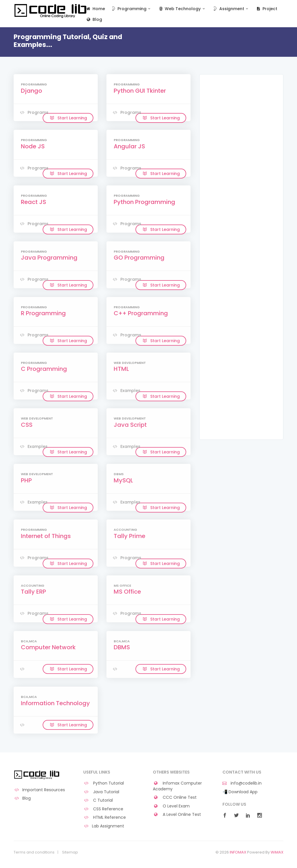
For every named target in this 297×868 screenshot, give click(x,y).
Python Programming (144, 202)
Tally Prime (130, 536)
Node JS (33, 146)
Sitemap (70, 852)
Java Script (130, 425)
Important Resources (39, 790)
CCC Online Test (175, 797)
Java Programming (49, 258)
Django (31, 91)
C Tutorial (98, 800)
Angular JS (129, 146)
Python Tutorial (104, 783)
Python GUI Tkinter (140, 91)
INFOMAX (238, 852)
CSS (27, 425)
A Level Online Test (177, 815)
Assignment (231, 9)
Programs (34, 112)
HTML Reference (105, 817)
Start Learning (68, 118)
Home (95, 9)
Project (266, 9)
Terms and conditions (34, 852)
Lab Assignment (104, 826)
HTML (121, 369)
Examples (126, 391)
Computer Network (48, 647)
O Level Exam (171, 806)
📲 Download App (240, 792)
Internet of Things (46, 536)
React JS (33, 202)
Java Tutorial (101, 792)
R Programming (43, 313)
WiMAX (277, 852)
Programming (132, 9)
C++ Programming (141, 313)
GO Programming (139, 258)
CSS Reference (103, 809)
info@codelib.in (242, 783)
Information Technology (55, 703)
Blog (94, 20)
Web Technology (182, 9)
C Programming (44, 369)
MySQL (123, 480)
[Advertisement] (241, 170)
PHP (26, 480)
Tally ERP (33, 592)
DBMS (122, 647)
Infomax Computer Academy (177, 786)
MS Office (127, 592)
